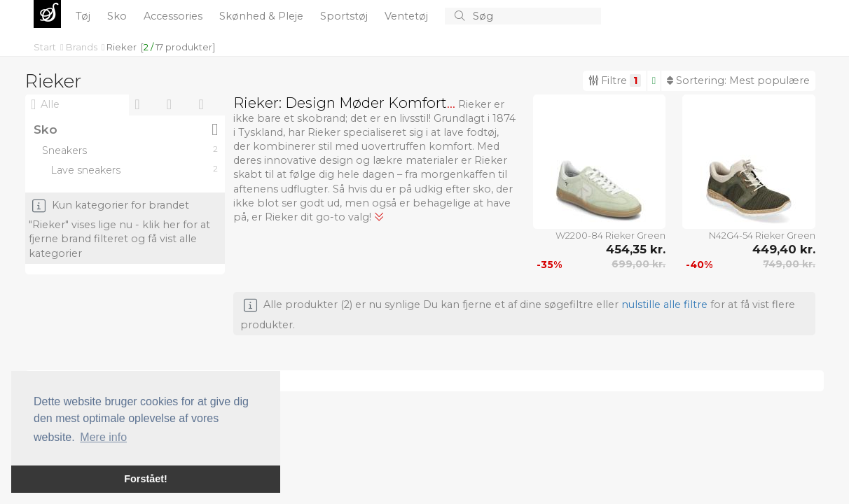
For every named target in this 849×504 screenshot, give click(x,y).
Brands (83, 47)
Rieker (122, 47)
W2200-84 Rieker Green (610, 235)
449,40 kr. (784, 249)
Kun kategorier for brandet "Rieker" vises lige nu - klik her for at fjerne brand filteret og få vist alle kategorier (119, 229)
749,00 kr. (789, 264)
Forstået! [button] (146, 479)
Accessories (174, 16)
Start (46, 47)
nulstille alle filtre (664, 304)
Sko (118, 16)
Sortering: (738, 80)
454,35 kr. (636, 249)
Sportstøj (345, 16)
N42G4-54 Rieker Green (762, 235)
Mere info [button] (103, 437)
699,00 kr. (639, 264)
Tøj (84, 16)
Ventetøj (408, 16)
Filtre (615, 80)
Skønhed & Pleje (263, 16)
